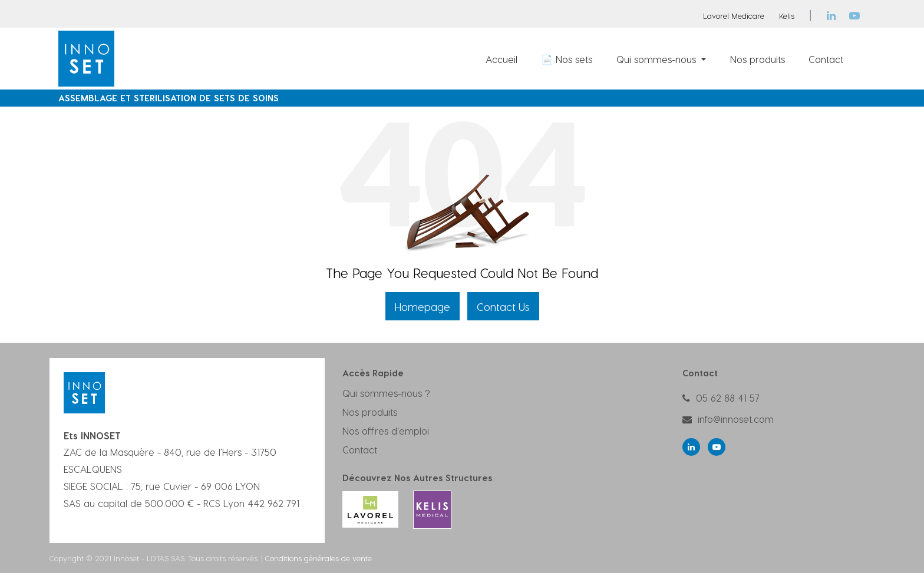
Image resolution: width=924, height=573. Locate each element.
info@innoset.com (736, 419)
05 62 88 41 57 (728, 398)
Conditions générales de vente (319, 558)
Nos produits (370, 412)
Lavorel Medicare (734, 16)
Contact (360, 450)
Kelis (787, 16)
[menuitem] (501, 59)
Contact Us (503, 307)
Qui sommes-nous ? (386, 393)
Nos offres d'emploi (386, 431)
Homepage (423, 307)
